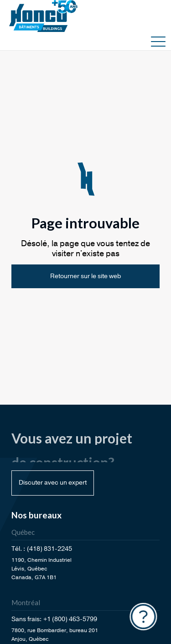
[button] (158, 41)
